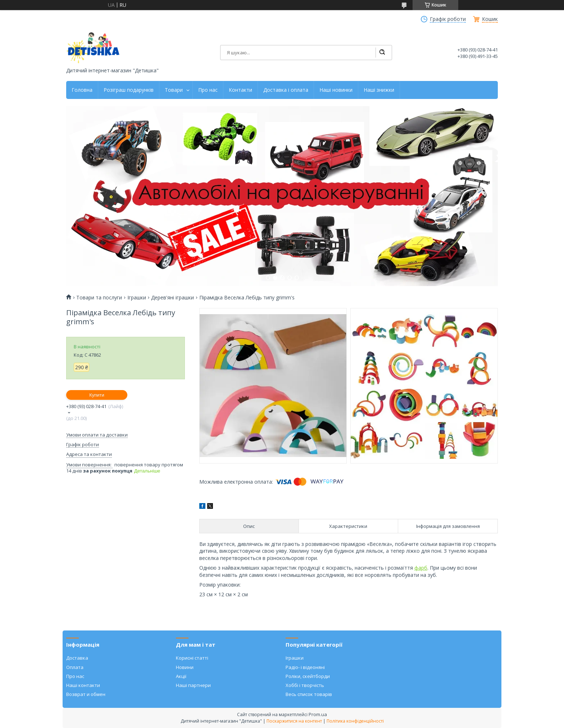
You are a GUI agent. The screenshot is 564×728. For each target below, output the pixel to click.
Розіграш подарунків (129, 90)
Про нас (208, 90)
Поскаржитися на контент (294, 721)
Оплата (75, 667)
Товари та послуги (99, 298)
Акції (181, 676)
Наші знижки (379, 90)
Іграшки (137, 298)
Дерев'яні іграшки (172, 298)
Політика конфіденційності (355, 721)
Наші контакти (83, 685)
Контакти (240, 90)
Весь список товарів (309, 694)
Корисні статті (192, 658)
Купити (97, 395)
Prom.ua (318, 714)
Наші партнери (193, 685)
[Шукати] (382, 53)
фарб (421, 568)
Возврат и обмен (86, 694)
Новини (185, 667)
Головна (82, 90)
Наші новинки (336, 90)
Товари (174, 90)
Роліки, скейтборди (308, 676)
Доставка (77, 658)
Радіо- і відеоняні (305, 667)
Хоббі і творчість (305, 685)
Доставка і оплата (286, 90)
